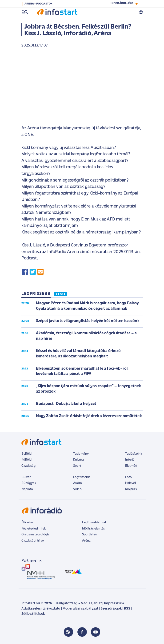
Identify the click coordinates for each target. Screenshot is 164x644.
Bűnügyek (29, 483)
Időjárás (131, 489)
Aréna (86, 541)
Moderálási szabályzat (80, 609)
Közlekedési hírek (34, 529)
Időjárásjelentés (94, 529)
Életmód (131, 466)
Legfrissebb (82, 477)
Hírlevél (130, 483)
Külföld (27, 460)
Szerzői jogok (111, 609)
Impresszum (114, 604)
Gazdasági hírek (33, 541)
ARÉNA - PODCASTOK (38, 4)
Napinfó (27, 489)
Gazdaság (28, 466)
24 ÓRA (61, 294)
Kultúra (78, 460)
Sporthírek (90, 535)
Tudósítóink (134, 454)
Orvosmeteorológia (36, 535)
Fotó (129, 477)
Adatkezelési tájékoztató (41, 609)
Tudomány (81, 454)
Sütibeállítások (33, 614)
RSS (127, 609)
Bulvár (26, 477)
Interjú (130, 460)
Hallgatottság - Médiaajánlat (79, 604)
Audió (78, 483)
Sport (77, 466)
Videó (77, 489)
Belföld (27, 454)
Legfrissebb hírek (94, 523)
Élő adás (27, 523)
